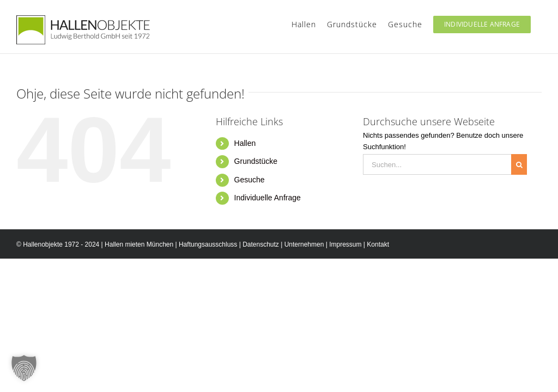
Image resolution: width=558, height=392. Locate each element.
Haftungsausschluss (208, 244)
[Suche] (519, 164)
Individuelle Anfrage (268, 198)
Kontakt (378, 244)
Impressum (345, 244)
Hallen (245, 143)
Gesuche (250, 180)
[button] (24, 368)
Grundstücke (256, 161)
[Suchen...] (437, 164)
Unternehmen (304, 244)
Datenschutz (261, 244)
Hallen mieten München (139, 244)
